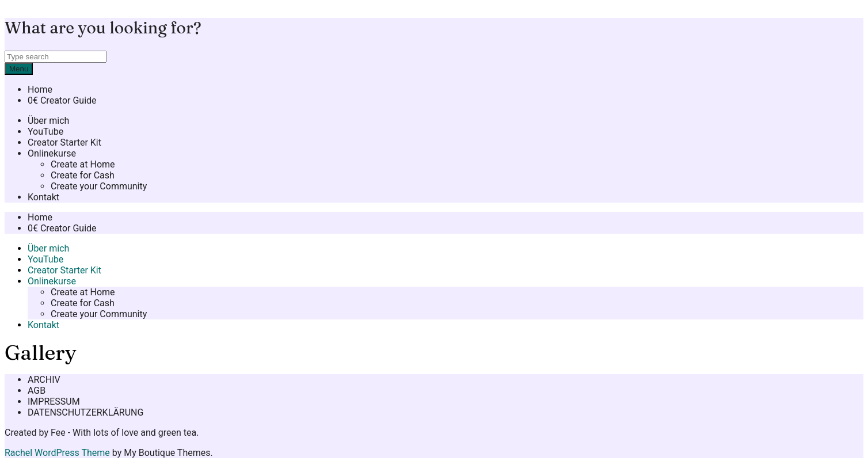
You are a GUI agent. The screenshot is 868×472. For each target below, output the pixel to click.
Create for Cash (83, 175)
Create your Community (99, 186)
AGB (37, 391)
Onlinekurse (52, 153)
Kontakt (43, 197)
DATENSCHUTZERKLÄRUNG (85, 412)
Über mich (48, 121)
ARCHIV (44, 380)
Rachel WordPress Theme (57, 453)
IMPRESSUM (54, 401)
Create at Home (83, 164)
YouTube (45, 132)
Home (40, 90)
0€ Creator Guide (62, 100)
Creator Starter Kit (64, 142)
